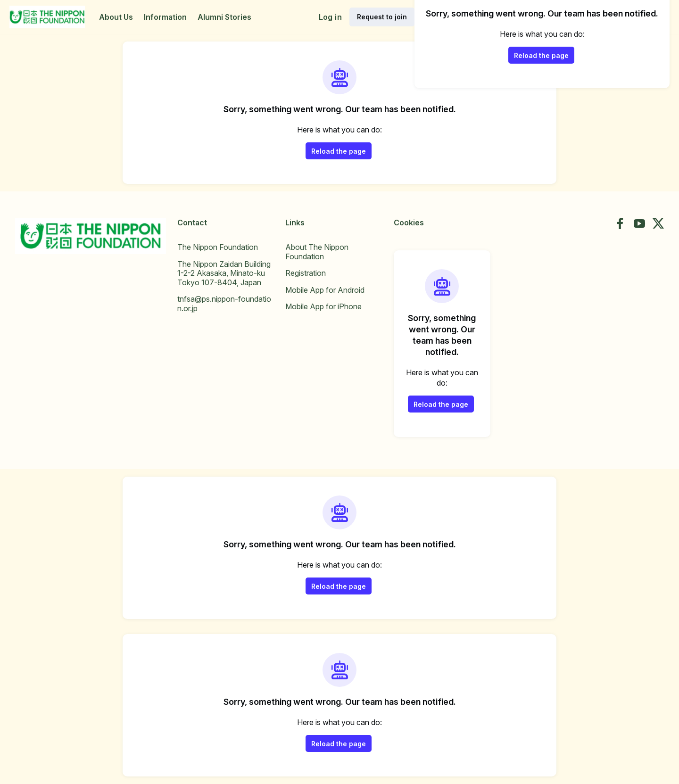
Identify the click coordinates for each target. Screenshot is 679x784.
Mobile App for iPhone (323, 306)
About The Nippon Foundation (317, 252)
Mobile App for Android (325, 290)
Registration (306, 273)
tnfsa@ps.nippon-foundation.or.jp (224, 304)
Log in (330, 17)
